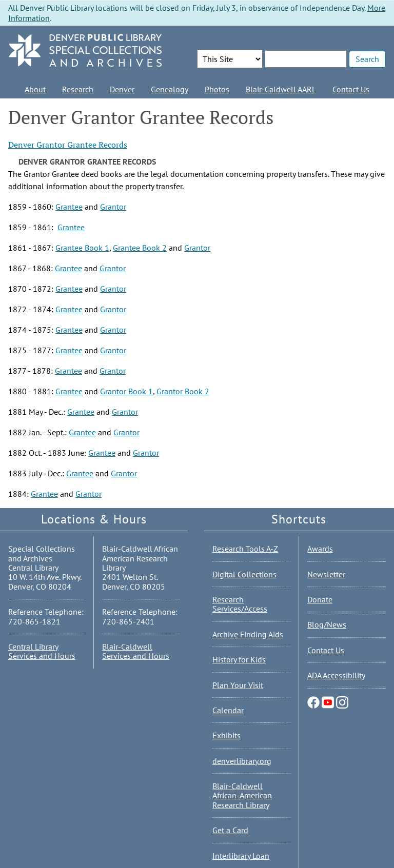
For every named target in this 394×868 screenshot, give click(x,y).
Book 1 (140, 391)
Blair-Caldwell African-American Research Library (242, 795)
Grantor (113, 207)
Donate (320, 599)
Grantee (69, 207)
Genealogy (170, 89)
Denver (122, 89)
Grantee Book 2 (140, 248)
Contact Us (351, 89)
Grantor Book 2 (183, 391)
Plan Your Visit (238, 685)
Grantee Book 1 (82, 248)
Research (78, 89)
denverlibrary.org (242, 761)
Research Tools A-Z (245, 549)
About (35, 89)
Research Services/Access (240, 604)
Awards (320, 549)
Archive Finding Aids (248, 634)
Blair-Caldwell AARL (281, 89)
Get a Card (230, 830)
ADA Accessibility (336, 675)
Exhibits (226, 735)
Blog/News (327, 624)
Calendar (228, 710)
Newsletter (326, 574)
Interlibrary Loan (241, 856)
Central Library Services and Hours (42, 651)
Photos (217, 89)
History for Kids (239, 659)
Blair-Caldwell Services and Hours (136, 651)
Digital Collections (244, 574)
